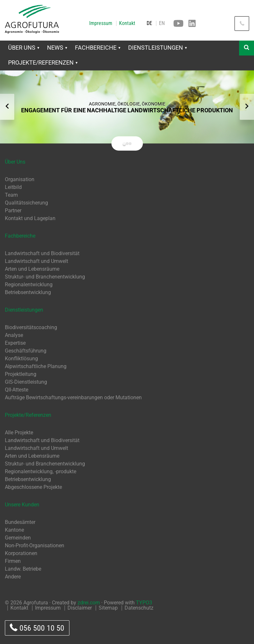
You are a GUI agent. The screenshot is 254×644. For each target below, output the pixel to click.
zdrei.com (89, 603)
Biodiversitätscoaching (31, 327)
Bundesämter (20, 522)
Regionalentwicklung (29, 285)
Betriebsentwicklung (28, 292)
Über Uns (24, 48)
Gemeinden (18, 538)
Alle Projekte (19, 433)
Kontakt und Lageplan (30, 218)
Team (11, 195)
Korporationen (21, 553)
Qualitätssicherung (26, 203)
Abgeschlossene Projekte (33, 487)
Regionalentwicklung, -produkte (41, 471)
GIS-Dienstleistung (26, 382)
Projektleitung (21, 374)
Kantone (14, 530)
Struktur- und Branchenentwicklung (45, 277)
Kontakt (127, 23)
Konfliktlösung (21, 359)
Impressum (101, 23)
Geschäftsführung (26, 351)
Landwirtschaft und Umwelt (36, 261)
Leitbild (13, 187)
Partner (13, 211)
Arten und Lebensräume (32, 269)
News (57, 48)
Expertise (15, 343)
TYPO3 (144, 603)
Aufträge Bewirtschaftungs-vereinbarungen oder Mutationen (73, 397)
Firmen (13, 561)
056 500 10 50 (37, 628)
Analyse (14, 335)
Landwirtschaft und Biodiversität (42, 253)
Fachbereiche (98, 48)
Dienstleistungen (157, 48)
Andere (13, 577)
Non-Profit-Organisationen (35, 545)
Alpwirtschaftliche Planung (36, 366)
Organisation (20, 179)
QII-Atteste (17, 390)
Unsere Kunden (22, 505)
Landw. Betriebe (23, 569)
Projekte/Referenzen (43, 62)
